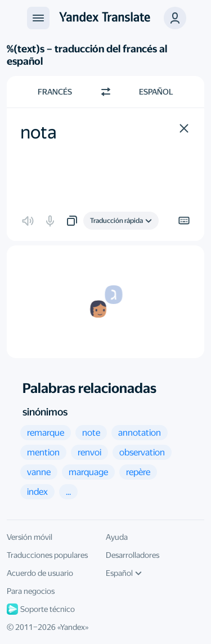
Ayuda (117, 537)
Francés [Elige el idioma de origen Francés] (55, 92)
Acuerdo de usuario (40, 573)
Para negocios (31, 591)
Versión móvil (30, 537)
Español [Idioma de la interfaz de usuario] (124, 573)
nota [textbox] (39, 132)
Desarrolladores (133, 555)
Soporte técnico (41, 609)
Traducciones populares (47, 555)
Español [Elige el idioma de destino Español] (156, 92)
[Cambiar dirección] (106, 92)
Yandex (73, 627)
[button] (175, 18)
